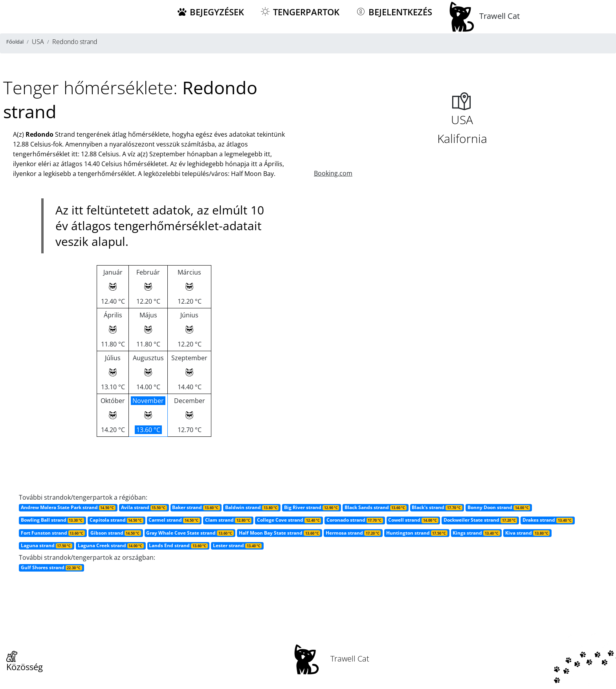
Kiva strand (527, 533)
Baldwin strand (252, 507)
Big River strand (312, 507)
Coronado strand (355, 520)
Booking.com (333, 173)
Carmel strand (174, 520)
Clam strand (228, 520)
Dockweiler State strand (480, 520)
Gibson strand (116, 533)
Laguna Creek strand (111, 545)
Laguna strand (47, 545)
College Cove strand (289, 520)
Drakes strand (548, 520)
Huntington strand (417, 533)
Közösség (25, 662)
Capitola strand (116, 520)
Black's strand (437, 507)
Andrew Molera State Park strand (68, 507)
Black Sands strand (376, 507)
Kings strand (476, 533)
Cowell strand (413, 520)
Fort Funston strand (53, 533)
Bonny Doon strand (499, 507)
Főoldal (15, 42)
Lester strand (237, 545)
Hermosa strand (353, 533)
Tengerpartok (300, 12)
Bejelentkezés (394, 12)
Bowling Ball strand (52, 520)
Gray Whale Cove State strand (190, 533)
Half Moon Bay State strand (280, 533)
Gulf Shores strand (51, 567)
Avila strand (144, 507)
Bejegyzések (210, 12)
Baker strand (196, 507)
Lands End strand (178, 545)
